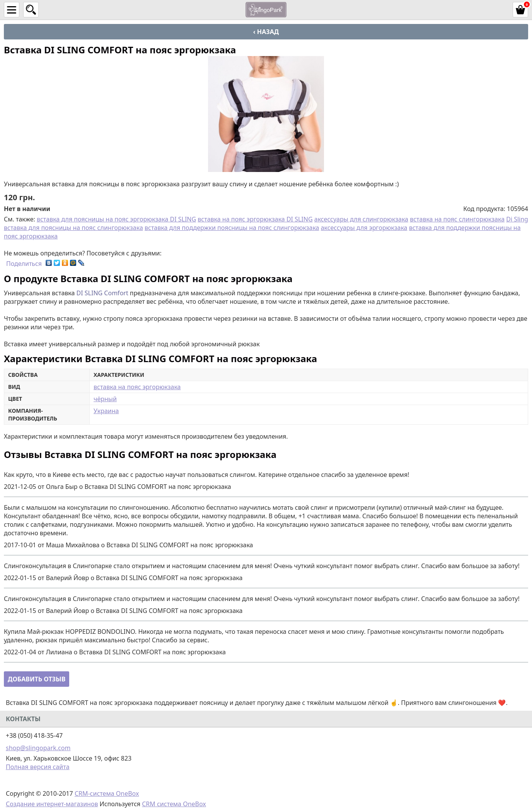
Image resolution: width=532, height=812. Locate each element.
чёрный (105, 399)
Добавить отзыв (37, 679)
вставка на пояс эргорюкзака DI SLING (255, 219)
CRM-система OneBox (107, 793)
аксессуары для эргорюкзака (364, 228)
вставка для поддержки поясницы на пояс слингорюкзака (232, 228)
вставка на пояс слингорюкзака (457, 219)
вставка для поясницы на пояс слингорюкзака (73, 228)
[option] (266, 114)
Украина (106, 411)
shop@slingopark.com (38, 748)
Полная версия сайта (38, 767)
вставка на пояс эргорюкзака (137, 387)
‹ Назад (266, 32)
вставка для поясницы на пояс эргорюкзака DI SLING (116, 219)
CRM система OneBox (174, 804)
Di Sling (517, 219)
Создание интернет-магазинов (52, 804)
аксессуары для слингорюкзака (361, 219)
